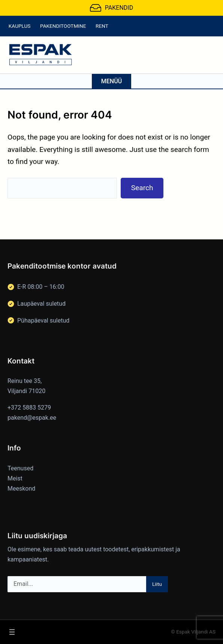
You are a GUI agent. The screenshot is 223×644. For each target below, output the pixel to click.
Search (142, 188)
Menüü (111, 81)
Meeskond (21, 489)
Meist (15, 478)
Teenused (20, 468)
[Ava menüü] (12, 632)
